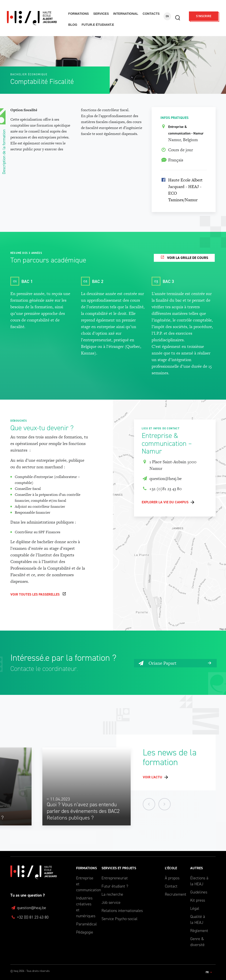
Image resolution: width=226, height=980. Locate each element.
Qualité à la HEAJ (198, 920)
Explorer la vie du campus (165, 502)
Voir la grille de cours (188, 258)
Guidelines (199, 892)
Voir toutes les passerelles (35, 595)
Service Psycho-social (120, 919)
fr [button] (207, 972)
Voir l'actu (153, 777)
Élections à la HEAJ (199, 881)
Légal (195, 908)
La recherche (112, 894)
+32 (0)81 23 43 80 (162, 489)
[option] (87, 787)
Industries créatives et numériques (86, 907)
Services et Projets (119, 868)
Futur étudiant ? (115, 886)
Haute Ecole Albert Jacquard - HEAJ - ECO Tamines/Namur (185, 190)
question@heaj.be (162, 479)
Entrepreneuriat (115, 878)
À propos (172, 878)
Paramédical (86, 924)
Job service (111, 902)
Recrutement (174, 894)
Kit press (198, 900)
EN (167, 16)
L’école (171, 868)
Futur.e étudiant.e (98, 25)
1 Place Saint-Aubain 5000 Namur (169, 465)
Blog (73, 25)
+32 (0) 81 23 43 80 (29, 917)
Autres (197, 868)
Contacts (151, 14)
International (126, 14)
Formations (78, 14)
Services (101, 14)
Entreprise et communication (86, 884)
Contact (171, 886)
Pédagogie (85, 932)
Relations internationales (122, 911)
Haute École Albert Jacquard (35, 18)
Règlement (199, 931)
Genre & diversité (197, 942)
